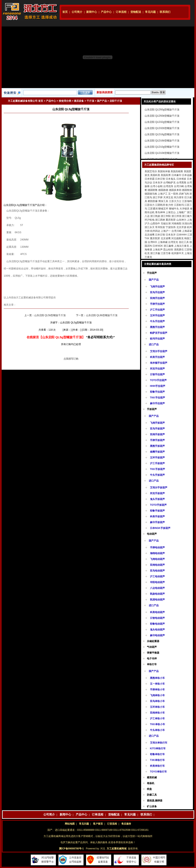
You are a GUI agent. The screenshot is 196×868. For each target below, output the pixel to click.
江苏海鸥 (187, 201)
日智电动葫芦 (157, 618)
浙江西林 (160, 220)
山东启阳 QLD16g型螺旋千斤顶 (162, 134)
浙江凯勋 (155, 216)
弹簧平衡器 (153, 653)
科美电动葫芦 (157, 612)
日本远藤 (187, 175)
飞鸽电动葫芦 (157, 559)
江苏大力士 (175, 201)
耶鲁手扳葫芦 (157, 511)
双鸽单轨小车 (157, 713)
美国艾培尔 (151, 171)
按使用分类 (65, 101)
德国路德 (163, 190)
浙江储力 (187, 216)
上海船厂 (181, 212)
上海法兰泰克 (182, 246)
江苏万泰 (166, 253)
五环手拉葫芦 (157, 316)
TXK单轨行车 (157, 760)
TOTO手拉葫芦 (158, 380)
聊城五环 (163, 209)
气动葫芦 (152, 647)
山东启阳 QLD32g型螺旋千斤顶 (162, 122)
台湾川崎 (179, 186)
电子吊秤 (152, 659)
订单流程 (121, 12)
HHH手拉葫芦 (158, 386)
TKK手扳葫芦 (158, 469)
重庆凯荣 (171, 220)
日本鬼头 (171, 179)
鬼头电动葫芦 (157, 630)
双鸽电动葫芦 (157, 565)
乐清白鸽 (187, 224)
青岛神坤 (160, 212)
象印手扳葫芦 (157, 522)
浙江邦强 (176, 216)
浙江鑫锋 (169, 246)
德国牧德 (187, 190)
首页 (65, 12)
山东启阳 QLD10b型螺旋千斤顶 (162, 153)
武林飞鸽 (184, 194)
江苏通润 (153, 209)
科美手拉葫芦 (157, 357)
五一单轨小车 (157, 684)
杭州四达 (155, 231)
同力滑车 (179, 197)
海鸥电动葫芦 (157, 553)
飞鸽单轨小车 (157, 695)
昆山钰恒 (168, 250)
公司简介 (77, 12)
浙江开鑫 (155, 253)
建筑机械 (152, 777)
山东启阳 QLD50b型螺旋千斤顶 (162, 116)
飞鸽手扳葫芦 (157, 423)
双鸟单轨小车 (157, 701)
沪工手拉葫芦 (157, 310)
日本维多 (181, 179)
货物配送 (136, 12)
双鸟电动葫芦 (157, 571)
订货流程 (112, 824)
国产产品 (102, 101)
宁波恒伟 (171, 227)
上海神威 (163, 242)
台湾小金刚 (156, 186)
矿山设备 (152, 806)
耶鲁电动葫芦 (157, 624)
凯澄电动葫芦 (157, 600)
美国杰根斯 (177, 171)
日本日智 (160, 179)
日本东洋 (158, 183)
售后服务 (126, 824)
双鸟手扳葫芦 (157, 429)
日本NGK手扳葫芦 (160, 528)
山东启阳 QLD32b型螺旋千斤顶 (162, 128)
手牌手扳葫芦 (157, 440)
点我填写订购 (71, 359)
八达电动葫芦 (157, 588)
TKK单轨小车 (158, 724)
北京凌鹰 (166, 238)
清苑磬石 (179, 250)
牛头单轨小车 (157, 730)
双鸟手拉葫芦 (157, 292)
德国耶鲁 (153, 190)
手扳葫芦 (152, 409)
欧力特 (169, 205)
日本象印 (176, 175)
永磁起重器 (153, 641)
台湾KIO (152, 242)
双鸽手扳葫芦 (157, 434)
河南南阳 (176, 224)
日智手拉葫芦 (157, 374)
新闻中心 (92, 12)
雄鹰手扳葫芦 (157, 452)
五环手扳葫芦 (157, 458)
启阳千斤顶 (116, 101)
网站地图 (70, 824)
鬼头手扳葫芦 (157, 499)
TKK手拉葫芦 (158, 398)
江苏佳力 (150, 205)
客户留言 (98, 824)
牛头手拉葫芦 (157, 321)
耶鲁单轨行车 (157, 754)
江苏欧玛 (179, 205)
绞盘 (149, 789)
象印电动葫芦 (157, 635)
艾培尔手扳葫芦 (159, 488)
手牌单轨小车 (157, 690)
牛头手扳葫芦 (157, 475)
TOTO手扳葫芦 (158, 505)
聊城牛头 (174, 209)
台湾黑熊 (181, 183)
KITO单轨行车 (158, 748)
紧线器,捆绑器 (155, 801)
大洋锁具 (184, 209)
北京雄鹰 (150, 235)
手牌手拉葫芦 (157, 304)
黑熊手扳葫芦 (157, 446)
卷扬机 (151, 783)
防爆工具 (152, 795)
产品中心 (106, 12)
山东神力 (181, 220)
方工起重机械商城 (117, 849)
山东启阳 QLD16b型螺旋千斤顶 (162, 141)
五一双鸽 (173, 194)
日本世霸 (150, 179)
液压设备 (79, 101)
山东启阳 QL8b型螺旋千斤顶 (102, 315)
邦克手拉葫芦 (157, 369)
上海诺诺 (187, 231)
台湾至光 (173, 242)
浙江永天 (150, 227)
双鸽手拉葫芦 (157, 298)
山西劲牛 (155, 224)
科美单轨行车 (157, 766)
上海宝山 (171, 212)
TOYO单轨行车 (158, 772)
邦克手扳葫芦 (157, 493)
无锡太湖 (166, 224)
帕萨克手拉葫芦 (159, 333)
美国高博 (166, 175)
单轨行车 (152, 664)
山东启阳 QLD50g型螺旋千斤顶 (162, 110)
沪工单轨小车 (157, 719)
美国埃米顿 (164, 171)
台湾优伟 (168, 186)
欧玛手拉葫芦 (157, 339)
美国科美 (155, 175)
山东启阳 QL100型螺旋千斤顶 (161, 159)
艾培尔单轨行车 (159, 743)
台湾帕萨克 (169, 183)
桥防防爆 (153, 201)
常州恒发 (160, 227)
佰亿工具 (184, 242)
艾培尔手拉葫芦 (159, 351)
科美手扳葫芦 (157, 516)
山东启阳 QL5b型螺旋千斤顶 (50, 315)
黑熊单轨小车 (157, 678)
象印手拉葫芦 (157, 403)
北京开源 (181, 227)
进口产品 (154, 344)
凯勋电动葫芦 (157, 594)
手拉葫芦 (152, 273)
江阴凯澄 (160, 205)
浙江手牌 (158, 197)
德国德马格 (151, 194)
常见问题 (150, 12)
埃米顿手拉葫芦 (159, 363)
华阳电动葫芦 (157, 582)
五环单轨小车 (157, 707)
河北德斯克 (177, 238)
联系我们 (165, 12)
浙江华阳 (166, 216)
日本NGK (158, 246)
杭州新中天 (178, 253)
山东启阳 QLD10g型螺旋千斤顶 (162, 147)
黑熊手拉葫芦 (157, 327)
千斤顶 (90, 101)
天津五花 (168, 197)
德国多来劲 (175, 190)
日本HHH (182, 235)
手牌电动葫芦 (157, 548)
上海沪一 (166, 231)
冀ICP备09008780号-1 (71, 849)
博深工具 (163, 201)
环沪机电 (150, 220)
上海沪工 (163, 194)
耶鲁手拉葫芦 (157, 392)
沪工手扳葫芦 (157, 463)
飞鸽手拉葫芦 (157, 287)
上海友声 (158, 250)
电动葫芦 (152, 534)
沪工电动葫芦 (157, 576)
